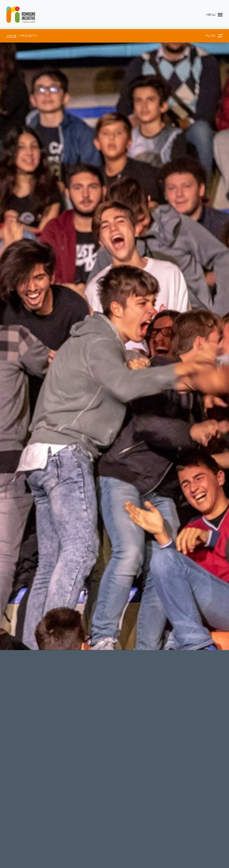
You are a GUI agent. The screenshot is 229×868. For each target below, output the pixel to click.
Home (11, 36)
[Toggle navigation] (214, 15)
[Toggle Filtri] (214, 36)
